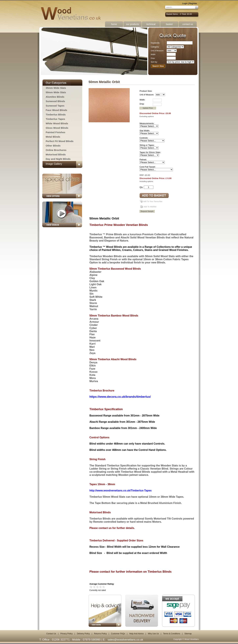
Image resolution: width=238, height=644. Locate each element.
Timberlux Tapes (55, 119)
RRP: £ (143, 175)
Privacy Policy (66, 634)
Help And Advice (136, 634)
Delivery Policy (83, 634)
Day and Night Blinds (58, 159)
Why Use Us (153, 634)
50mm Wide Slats (56, 92)
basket (169, 24)
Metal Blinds (53, 137)
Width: (153, 54)
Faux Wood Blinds (56, 110)
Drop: (153, 58)
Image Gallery (54, 164)
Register (193, 3)
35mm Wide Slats (56, 88)
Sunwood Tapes (55, 106)
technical (151, 24)
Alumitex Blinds (55, 97)
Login (185, 3)
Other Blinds (53, 146)
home (114, 24)
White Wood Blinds (57, 123)
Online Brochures (56, 150)
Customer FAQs (118, 634)
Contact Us (51, 634)
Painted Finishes (55, 132)
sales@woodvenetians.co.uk (125, 640)
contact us (188, 24)
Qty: (141, 187)
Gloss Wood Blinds (57, 128)
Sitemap (188, 634)
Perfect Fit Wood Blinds (60, 141)
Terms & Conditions (172, 634)
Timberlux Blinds (56, 115)
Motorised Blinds (56, 154)
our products (132, 24)
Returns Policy (100, 634)
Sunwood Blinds (55, 101)
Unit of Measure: (157, 51)
